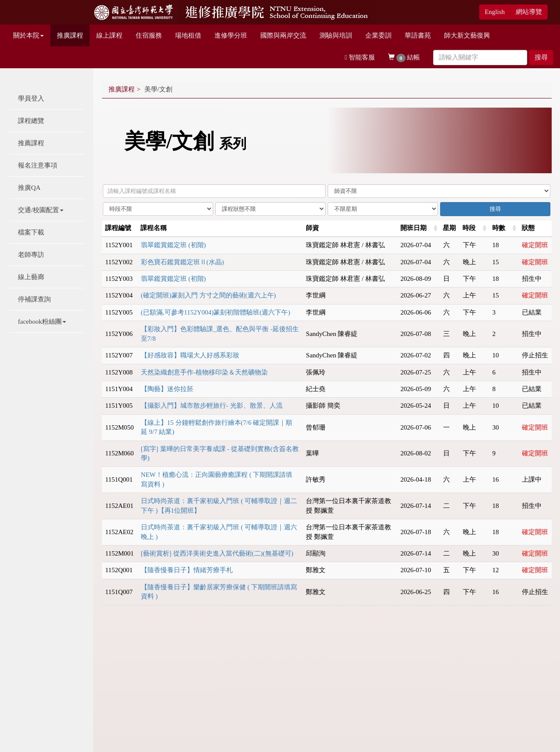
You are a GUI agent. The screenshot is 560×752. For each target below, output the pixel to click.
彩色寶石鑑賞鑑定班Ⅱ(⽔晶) (182, 262)
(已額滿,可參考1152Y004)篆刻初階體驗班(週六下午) (216, 312)
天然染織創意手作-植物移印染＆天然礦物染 (204, 372)
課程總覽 (31, 121)
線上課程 (109, 35)
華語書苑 (418, 35)
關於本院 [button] (28, 35)
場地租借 (188, 35)
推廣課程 (70, 35)
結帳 (404, 58)
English (495, 12)
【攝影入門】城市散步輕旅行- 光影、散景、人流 (212, 406)
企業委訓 (378, 35)
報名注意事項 (38, 165)
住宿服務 (149, 35)
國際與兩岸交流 (283, 35)
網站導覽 (529, 12)
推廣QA (29, 188)
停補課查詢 (34, 299)
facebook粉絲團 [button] (42, 322)
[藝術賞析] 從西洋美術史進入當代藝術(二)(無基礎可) (217, 553)
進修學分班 (231, 35)
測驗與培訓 (336, 35)
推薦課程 (31, 143)
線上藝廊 (31, 277)
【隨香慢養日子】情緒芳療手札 (187, 570)
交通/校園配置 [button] (41, 210)
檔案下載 (31, 232)
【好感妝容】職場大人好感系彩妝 (190, 355)
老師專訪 (31, 255)
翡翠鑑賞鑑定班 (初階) (173, 245)
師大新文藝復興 (467, 35)
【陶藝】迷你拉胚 (167, 389)
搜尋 (541, 57)
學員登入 (31, 98)
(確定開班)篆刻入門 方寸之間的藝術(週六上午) (208, 295)
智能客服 (360, 57)
